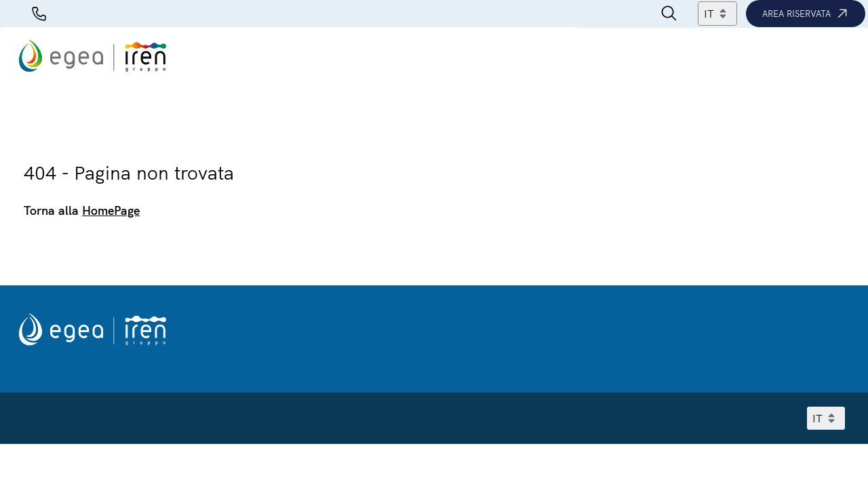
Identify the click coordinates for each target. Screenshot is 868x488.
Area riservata (806, 14)
